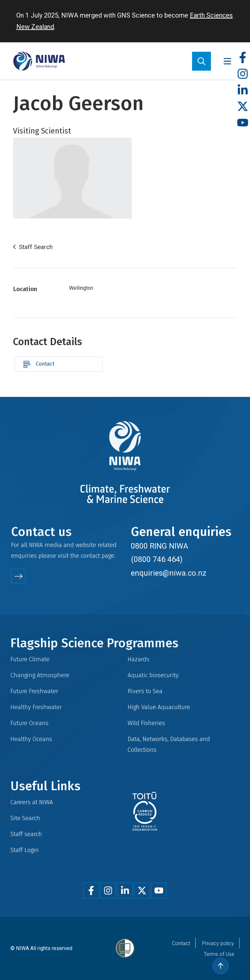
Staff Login (25, 850)
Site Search (25, 818)
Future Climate (30, 659)
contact (90, 556)
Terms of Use (219, 954)
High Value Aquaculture (159, 707)
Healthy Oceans (31, 739)
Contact (45, 364)
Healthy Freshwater (36, 707)
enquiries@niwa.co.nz (169, 573)
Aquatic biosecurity (153, 675)
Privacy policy (218, 943)
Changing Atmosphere (40, 675)
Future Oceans (29, 723)
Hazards (139, 659)
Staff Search (36, 247)
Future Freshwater (34, 691)
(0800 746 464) (157, 559)
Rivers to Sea (145, 691)
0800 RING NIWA (160, 546)
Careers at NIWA (32, 802)
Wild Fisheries (146, 723)
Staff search (26, 834)
